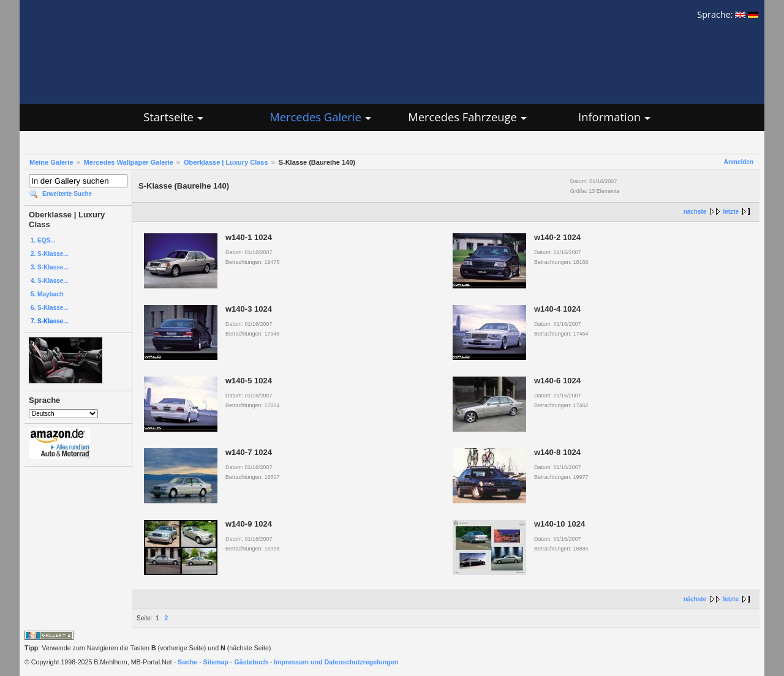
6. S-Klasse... (50, 308)
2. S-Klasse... (50, 254)
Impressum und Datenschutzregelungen (336, 662)
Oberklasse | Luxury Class (226, 162)
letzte (731, 212)
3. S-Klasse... (50, 267)
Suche (187, 662)
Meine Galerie (51, 162)
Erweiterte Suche (67, 194)
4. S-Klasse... (50, 281)
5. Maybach (47, 294)
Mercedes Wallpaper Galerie (129, 162)
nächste (695, 212)
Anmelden (739, 162)
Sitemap (216, 662)
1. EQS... (43, 240)
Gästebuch (251, 662)
